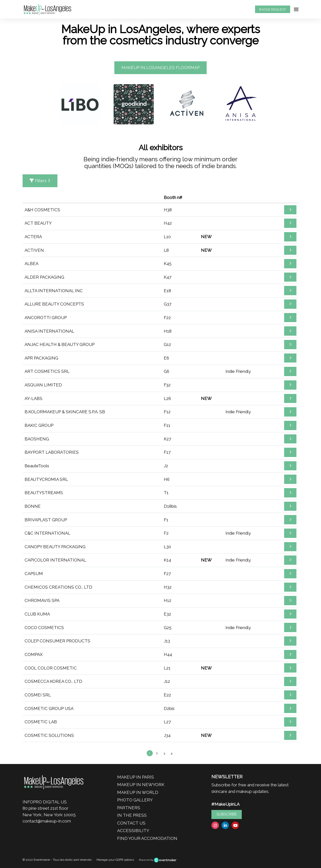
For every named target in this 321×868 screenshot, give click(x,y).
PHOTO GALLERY (135, 800)
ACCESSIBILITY (133, 831)
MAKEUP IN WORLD (138, 792)
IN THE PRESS (132, 815)
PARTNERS (129, 808)
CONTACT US (131, 823)
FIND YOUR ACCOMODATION (147, 838)
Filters (40, 181)
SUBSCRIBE (227, 814)
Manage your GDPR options (115, 860)
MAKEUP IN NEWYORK (141, 785)
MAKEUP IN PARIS (136, 777)
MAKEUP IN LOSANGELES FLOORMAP (160, 68)
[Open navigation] (296, 9)
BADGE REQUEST (272, 9)
